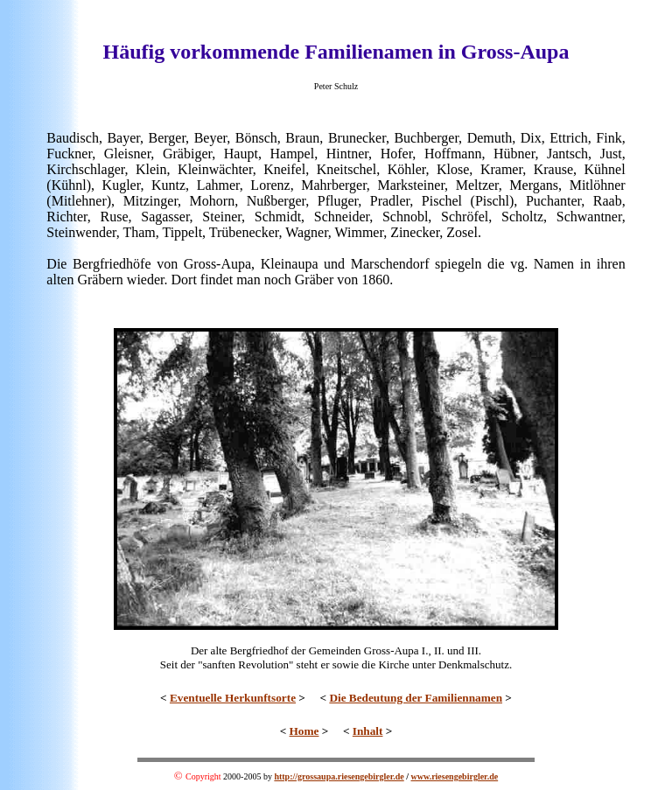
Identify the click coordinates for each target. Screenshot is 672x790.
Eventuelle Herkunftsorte (233, 698)
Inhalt (368, 731)
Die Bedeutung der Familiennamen (416, 698)
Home (304, 731)
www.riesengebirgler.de (455, 776)
